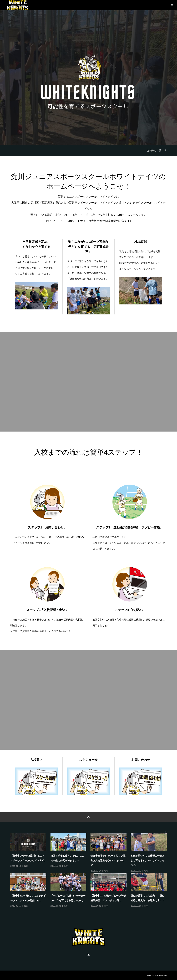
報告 (26, 866)
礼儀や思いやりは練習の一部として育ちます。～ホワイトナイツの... (148, 860)
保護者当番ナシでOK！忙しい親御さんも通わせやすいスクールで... (108, 860)
